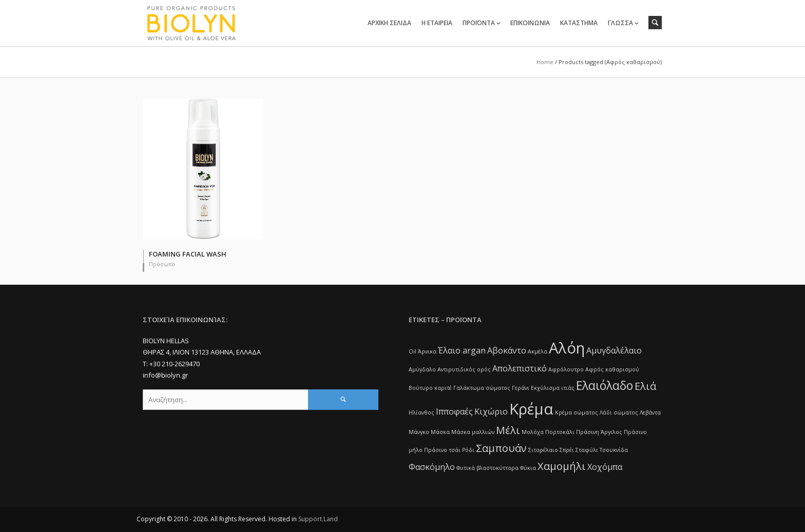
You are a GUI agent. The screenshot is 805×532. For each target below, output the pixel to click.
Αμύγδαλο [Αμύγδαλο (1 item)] (422, 369)
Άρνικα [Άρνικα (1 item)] (427, 351)
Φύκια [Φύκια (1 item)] (528, 468)
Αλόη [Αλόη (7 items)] (567, 348)
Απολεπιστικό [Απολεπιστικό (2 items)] (520, 368)
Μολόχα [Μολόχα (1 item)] (533, 432)
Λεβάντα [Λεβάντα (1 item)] (650, 412)
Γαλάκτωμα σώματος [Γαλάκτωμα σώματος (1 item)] (482, 388)
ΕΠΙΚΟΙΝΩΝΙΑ (530, 23)
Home (545, 62)
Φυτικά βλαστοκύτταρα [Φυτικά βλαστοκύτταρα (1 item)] (487, 468)
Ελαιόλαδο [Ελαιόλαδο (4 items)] (605, 385)
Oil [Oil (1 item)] (413, 351)
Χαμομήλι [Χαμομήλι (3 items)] (562, 466)
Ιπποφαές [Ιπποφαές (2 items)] (454, 411)
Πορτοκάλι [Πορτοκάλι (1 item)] (560, 432)
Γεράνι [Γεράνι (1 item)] (521, 388)
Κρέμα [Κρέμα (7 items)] (531, 409)
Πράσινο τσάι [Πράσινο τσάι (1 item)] (442, 450)
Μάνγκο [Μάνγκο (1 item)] (419, 432)
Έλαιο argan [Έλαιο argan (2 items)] (462, 350)
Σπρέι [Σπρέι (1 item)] (567, 450)
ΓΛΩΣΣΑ (620, 23)
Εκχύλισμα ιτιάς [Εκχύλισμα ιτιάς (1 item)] (553, 388)
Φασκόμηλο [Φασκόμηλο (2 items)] (432, 467)
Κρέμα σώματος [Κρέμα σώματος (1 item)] (577, 412)
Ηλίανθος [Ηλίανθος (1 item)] (421, 412)
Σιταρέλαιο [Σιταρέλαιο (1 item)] (543, 450)
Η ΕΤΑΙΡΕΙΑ (437, 23)
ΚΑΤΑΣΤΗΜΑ (579, 23)
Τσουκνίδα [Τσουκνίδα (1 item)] (614, 450)
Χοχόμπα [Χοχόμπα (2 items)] (605, 467)
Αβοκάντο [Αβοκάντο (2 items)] (507, 350)
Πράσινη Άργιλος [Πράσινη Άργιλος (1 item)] (599, 432)
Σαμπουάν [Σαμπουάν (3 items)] (501, 448)
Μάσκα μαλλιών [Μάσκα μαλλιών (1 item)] (473, 432)
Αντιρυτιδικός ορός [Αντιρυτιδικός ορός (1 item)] (464, 369)
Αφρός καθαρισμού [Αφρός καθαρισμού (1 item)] (612, 369)
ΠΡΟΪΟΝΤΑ (479, 23)
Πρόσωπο (162, 264)
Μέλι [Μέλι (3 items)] (508, 430)
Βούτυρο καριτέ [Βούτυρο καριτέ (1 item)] (430, 388)
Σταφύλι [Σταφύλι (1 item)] (587, 450)
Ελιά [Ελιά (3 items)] (645, 386)
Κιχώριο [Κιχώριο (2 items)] (491, 411)
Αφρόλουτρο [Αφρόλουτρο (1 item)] (566, 369)
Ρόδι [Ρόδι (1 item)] (468, 450)
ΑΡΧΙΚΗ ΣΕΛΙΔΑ (389, 23)
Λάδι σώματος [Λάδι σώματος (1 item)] (619, 412)
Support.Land (318, 519)
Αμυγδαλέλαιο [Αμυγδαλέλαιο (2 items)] (614, 350)
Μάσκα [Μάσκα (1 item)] (440, 432)
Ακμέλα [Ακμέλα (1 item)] (538, 351)
